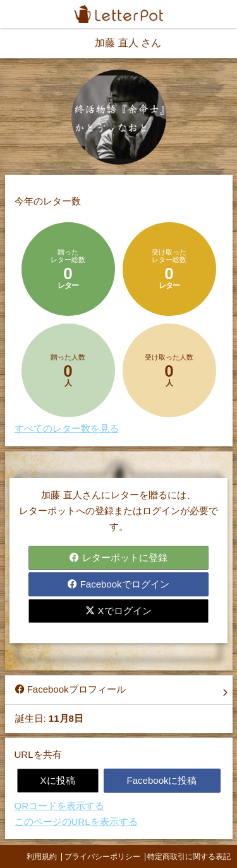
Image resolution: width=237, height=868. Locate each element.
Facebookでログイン (118, 584)
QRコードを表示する (60, 806)
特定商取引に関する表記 (189, 857)
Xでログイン (118, 611)
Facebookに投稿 (162, 780)
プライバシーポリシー (102, 857)
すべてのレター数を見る (67, 428)
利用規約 (42, 857)
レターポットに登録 (118, 557)
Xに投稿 (58, 780)
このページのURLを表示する (76, 821)
